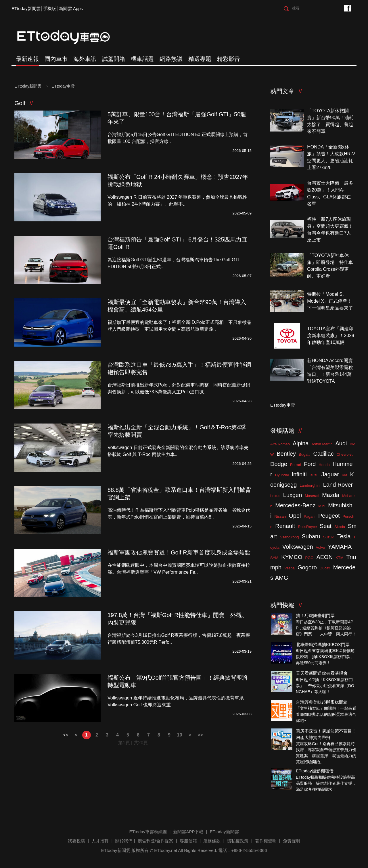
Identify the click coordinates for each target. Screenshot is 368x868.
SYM (274, 558)
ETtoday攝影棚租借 (315, 771)
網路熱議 (171, 59)
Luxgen (293, 495)
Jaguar (330, 474)
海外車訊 (85, 59)
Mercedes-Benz (295, 505)
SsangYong (289, 537)
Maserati (312, 496)
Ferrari (296, 465)
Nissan (280, 516)
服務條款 (212, 841)
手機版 (50, 8)
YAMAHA (340, 547)
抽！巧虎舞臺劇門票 (315, 615)
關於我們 (124, 841)
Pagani (309, 516)
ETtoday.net (166, 850)
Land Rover (338, 485)
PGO (309, 558)
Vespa (290, 568)
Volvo (321, 547)
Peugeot (329, 516)
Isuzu (314, 475)
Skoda (340, 527)
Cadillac (323, 454)
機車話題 (142, 59)
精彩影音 (229, 59)
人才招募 (100, 841)
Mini (322, 506)
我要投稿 (76, 841)
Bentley (286, 454)
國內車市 (56, 59)
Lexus (275, 496)
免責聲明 (292, 841)
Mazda (331, 495)
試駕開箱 (114, 59)
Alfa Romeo (280, 444)
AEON (324, 557)
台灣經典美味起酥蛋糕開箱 (322, 702)
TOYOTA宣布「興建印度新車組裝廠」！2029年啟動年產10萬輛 (331, 336)
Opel (295, 516)
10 (180, 735)
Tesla (344, 536)
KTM (339, 558)
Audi (341, 443)
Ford (310, 464)
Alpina (301, 443)
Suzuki (329, 537)
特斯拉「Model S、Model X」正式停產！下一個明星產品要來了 (330, 301)
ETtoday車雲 (69, 37)
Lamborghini (310, 485)
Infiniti (299, 474)
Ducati (325, 568)
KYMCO (292, 557)
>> (200, 735)
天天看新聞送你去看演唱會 (322, 673)
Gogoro (307, 567)
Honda (324, 465)
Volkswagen (298, 547)
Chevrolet (345, 454)
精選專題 (200, 59)
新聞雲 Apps (71, 8)
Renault (285, 526)
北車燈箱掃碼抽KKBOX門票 (323, 644)
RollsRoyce (307, 527)
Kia (345, 475)
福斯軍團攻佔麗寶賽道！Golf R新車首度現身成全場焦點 (179, 552)
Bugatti (304, 454)
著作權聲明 (266, 841)
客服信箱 (188, 841)
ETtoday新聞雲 (26, 8)
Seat (326, 526)
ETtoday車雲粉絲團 (347, 8)
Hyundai (282, 475)
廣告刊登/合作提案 (156, 841)
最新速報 (27, 59)
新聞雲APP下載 (188, 832)
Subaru (311, 536)
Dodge (279, 464)
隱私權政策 (238, 841)
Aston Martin (322, 444)
